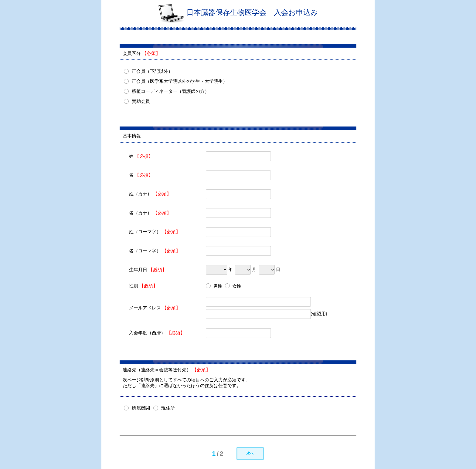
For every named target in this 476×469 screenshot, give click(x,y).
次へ (250, 453)
